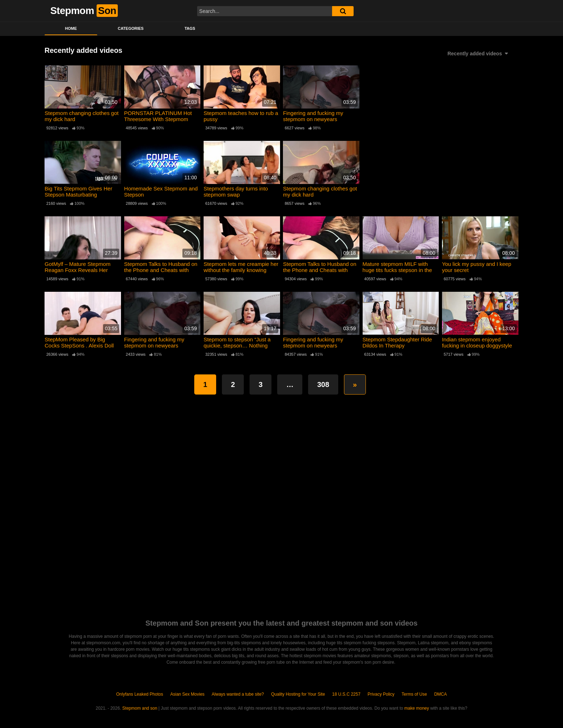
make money (417, 708)
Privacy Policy (381, 694)
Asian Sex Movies (187, 694)
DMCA (440, 694)
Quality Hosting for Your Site (298, 694)
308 (323, 384)
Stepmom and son (140, 708)
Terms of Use (415, 694)
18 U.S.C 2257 (346, 694)
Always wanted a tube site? (238, 694)
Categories (131, 28)
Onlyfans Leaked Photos (139, 694)
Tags (190, 28)
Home (71, 28)
